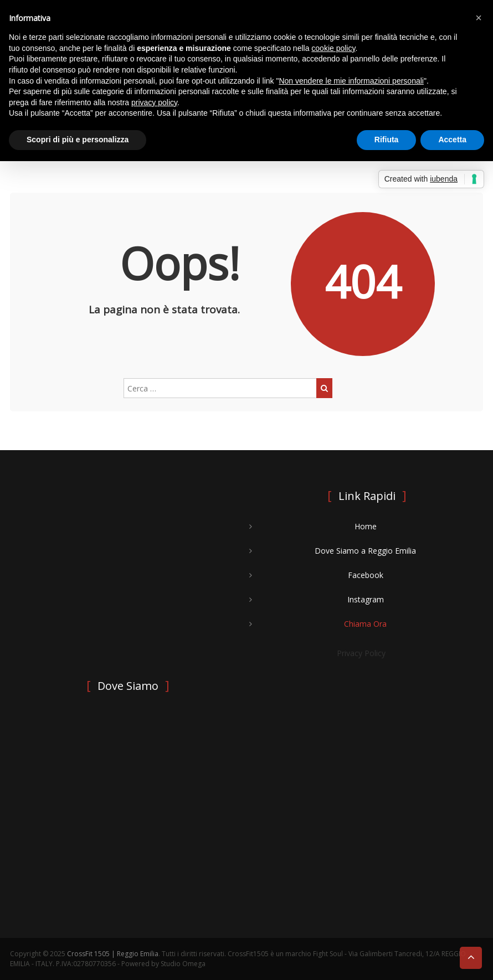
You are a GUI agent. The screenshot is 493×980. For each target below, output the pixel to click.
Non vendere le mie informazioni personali (351, 81)
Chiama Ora (365, 624)
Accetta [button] (452, 140)
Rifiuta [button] (387, 140)
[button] (479, 18)
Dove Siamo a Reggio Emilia (365, 551)
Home (366, 526)
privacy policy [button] (154, 102)
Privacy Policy (361, 653)
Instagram (366, 599)
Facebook (366, 575)
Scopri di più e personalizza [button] (78, 140)
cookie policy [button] (333, 48)
